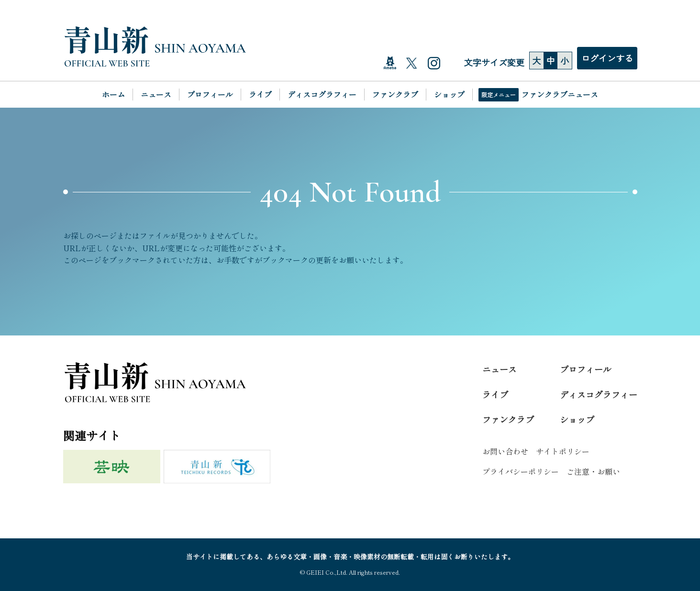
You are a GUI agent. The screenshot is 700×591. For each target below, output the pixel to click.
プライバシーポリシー (521, 471)
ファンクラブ (395, 94)
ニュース (156, 94)
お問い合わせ (505, 451)
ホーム (113, 94)
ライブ (260, 94)
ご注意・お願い (593, 471)
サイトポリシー (563, 451)
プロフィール (210, 94)
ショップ (449, 94)
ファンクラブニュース (560, 94)
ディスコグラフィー (322, 94)
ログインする (607, 58)
